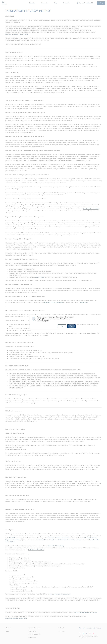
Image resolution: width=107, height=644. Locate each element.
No (62, 326)
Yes (71, 326)
